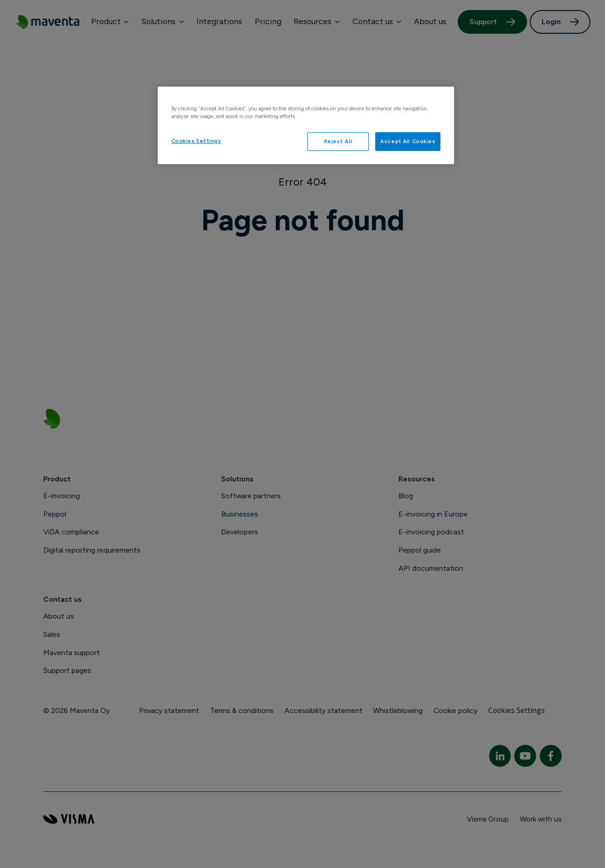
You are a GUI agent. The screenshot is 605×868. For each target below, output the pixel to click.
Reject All (338, 141)
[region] (306, 125)
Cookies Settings (196, 141)
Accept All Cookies (408, 141)
